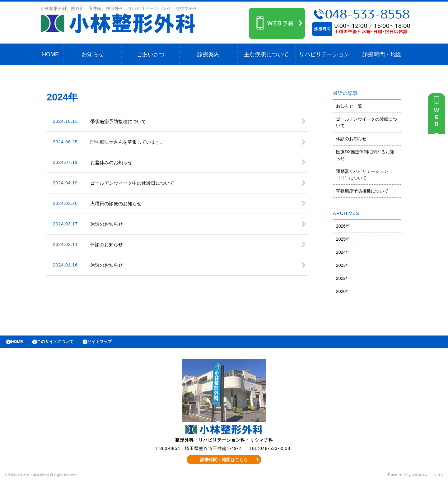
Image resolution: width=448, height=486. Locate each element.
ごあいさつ (151, 54)
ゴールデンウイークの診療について (366, 122)
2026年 (343, 226)
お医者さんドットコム (423, 478)
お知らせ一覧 (349, 106)
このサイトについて (63, 343)
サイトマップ (114, 343)
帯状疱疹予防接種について (362, 191)
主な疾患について (266, 54)
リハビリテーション (324, 54)
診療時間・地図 (382, 54)
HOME (50, 54)
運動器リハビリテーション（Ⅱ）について (362, 175)
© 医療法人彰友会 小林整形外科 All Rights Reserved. (55, 478)
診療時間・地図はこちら (224, 463)
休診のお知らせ (351, 139)
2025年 (343, 239)
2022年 (343, 278)
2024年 (343, 252)
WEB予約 (438, 122)
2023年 (343, 265)
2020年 (343, 291)
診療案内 (208, 54)
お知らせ (93, 54)
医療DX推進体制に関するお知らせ (365, 155)
